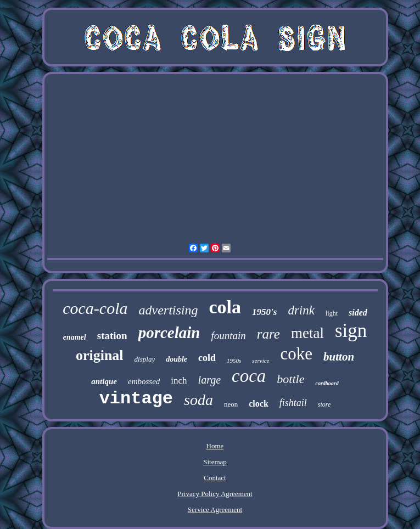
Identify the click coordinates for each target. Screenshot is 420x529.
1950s (234, 361)
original (100, 355)
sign (351, 331)
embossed (144, 381)
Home (215, 446)
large (209, 380)
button (339, 357)
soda (198, 400)
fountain (228, 336)
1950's (264, 312)
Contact (215, 478)
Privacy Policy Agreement (215, 494)
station (112, 336)
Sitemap (215, 462)
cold (207, 358)
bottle (290, 379)
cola (225, 307)
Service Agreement (215, 510)
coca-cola (95, 308)
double (177, 359)
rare (268, 334)
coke (297, 354)
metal (307, 333)
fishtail (293, 403)
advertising (169, 310)
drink (301, 310)
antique (104, 381)
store (324, 404)
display (145, 359)
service (261, 361)
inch (179, 381)
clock (259, 404)
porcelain (169, 333)
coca (249, 376)
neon (231, 404)
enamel (75, 337)
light (332, 313)
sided (358, 313)
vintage (136, 399)
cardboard (327, 383)
